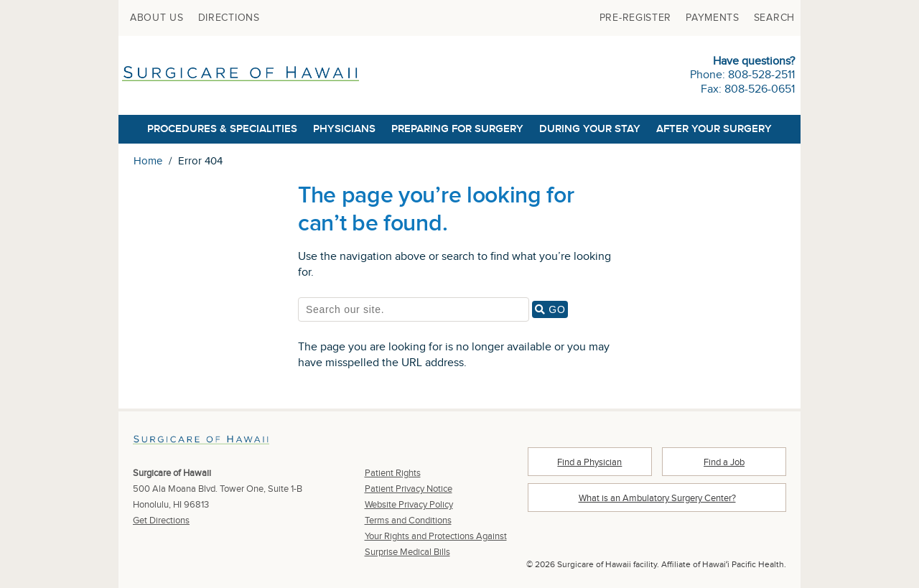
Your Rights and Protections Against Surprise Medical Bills (436, 544)
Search (774, 18)
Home (148, 161)
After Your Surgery (714, 129)
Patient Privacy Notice (409, 489)
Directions (229, 18)
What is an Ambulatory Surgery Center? (657, 498)
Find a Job (724, 462)
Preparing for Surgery (457, 129)
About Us (157, 18)
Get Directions (161, 521)
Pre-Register (635, 18)
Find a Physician (589, 462)
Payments (713, 18)
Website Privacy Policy (409, 505)
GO (551, 309)
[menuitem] (157, 18)
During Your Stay (590, 129)
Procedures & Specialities (222, 129)
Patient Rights (393, 473)
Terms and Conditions (408, 521)
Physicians (344, 129)
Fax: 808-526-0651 (748, 89)
